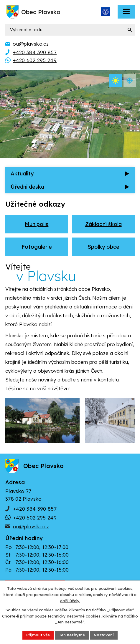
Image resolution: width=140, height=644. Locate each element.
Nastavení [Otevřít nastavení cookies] (104, 635)
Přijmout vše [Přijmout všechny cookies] (38, 635)
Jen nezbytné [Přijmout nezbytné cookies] (72, 635)
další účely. (70, 601)
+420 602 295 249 (35, 518)
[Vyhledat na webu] (70, 30)
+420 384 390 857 (35, 509)
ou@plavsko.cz (31, 526)
